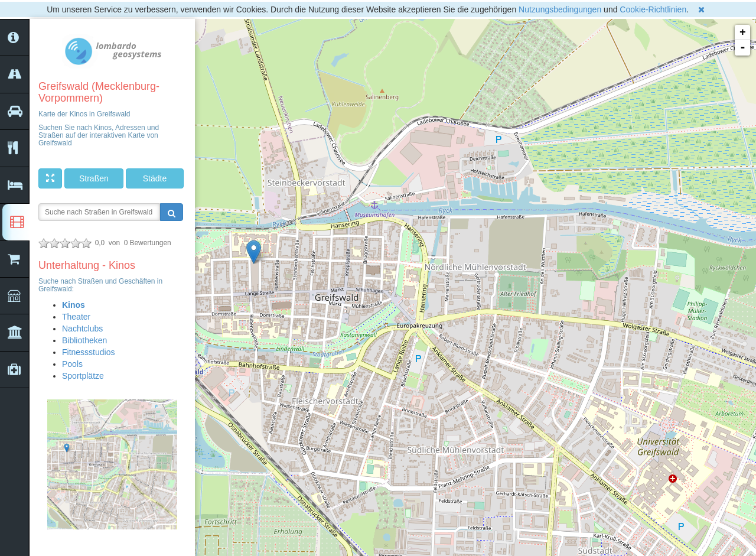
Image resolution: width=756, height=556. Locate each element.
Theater (76, 317)
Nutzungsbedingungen (560, 9)
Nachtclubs (82, 329)
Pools (72, 364)
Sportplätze (83, 376)
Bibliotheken (84, 340)
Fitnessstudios (88, 352)
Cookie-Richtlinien (653, 9)
